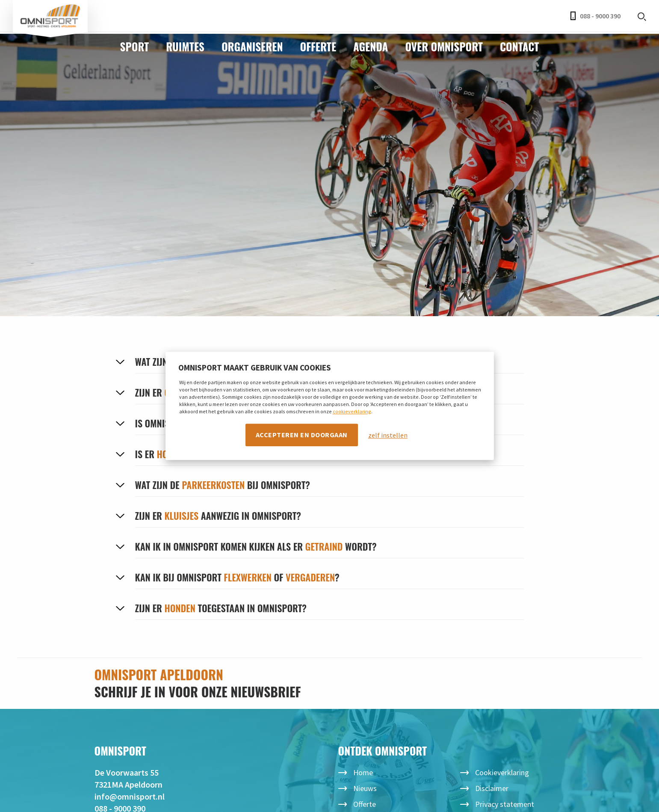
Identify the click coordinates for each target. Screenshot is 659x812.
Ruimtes (185, 46)
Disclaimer (492, 788)
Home (363, 772)
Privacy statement (505, 804)
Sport (135, 46)
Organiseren (252, 46)
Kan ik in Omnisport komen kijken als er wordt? (256, 546)
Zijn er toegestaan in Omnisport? (221, 608)
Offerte (318, 46)
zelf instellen (388, 435)
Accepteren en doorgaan (302, 435)
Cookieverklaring (502, 772)
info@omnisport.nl (130, 796)
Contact (519, 46)
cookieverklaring (352, 411)
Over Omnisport (444, 46)
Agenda (371, 46)
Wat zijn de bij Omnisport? (223, 485)
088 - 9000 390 (595, 16)
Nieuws (365, 788)
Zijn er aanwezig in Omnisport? (218, 516)
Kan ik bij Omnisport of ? (237, 577)
